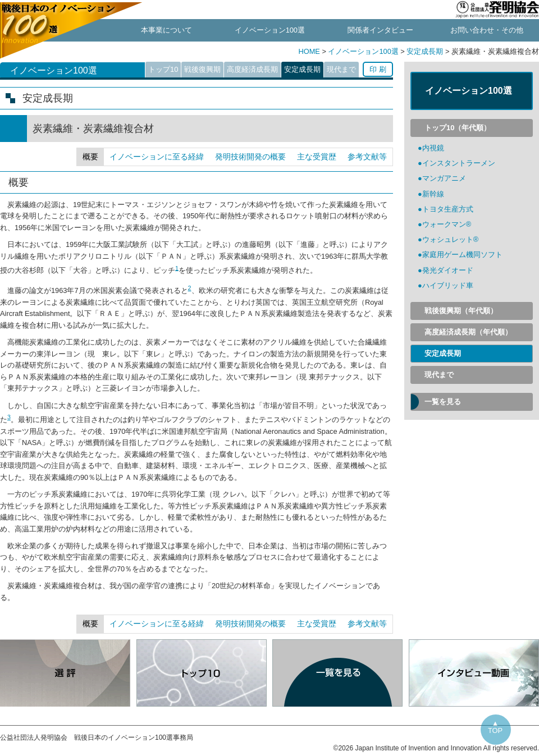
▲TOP (495, 727)
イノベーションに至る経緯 (157, 157)
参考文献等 (367, 157)
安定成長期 (425, 51)
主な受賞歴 (317, 157)
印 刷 (378, 69)
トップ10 (163, 69)
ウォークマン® (447, 224)
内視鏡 (433, 148)
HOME (310, 51)
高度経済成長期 (252, 69)
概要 (90, 157)
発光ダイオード (448, 270)
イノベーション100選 (270, 30)
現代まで (341, 69)
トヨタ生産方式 (448, 209)
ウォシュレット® (450, 239)
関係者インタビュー (380, 30)
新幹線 (433, 194)
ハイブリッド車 (448, 285)
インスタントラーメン (459, 163)
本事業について (166, 30)
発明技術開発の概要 (250, 157)
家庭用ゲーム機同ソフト (462, 255)
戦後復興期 (202, 69)
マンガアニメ (444, 178)
